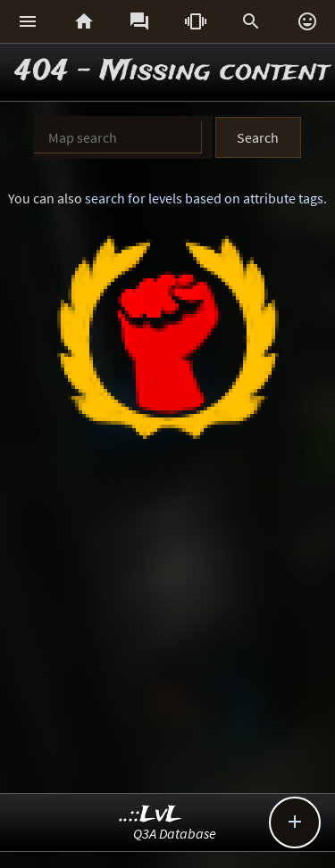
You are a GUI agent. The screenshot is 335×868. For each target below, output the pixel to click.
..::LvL (151, 815)
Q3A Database (175, 833)
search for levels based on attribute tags (204, 198)
